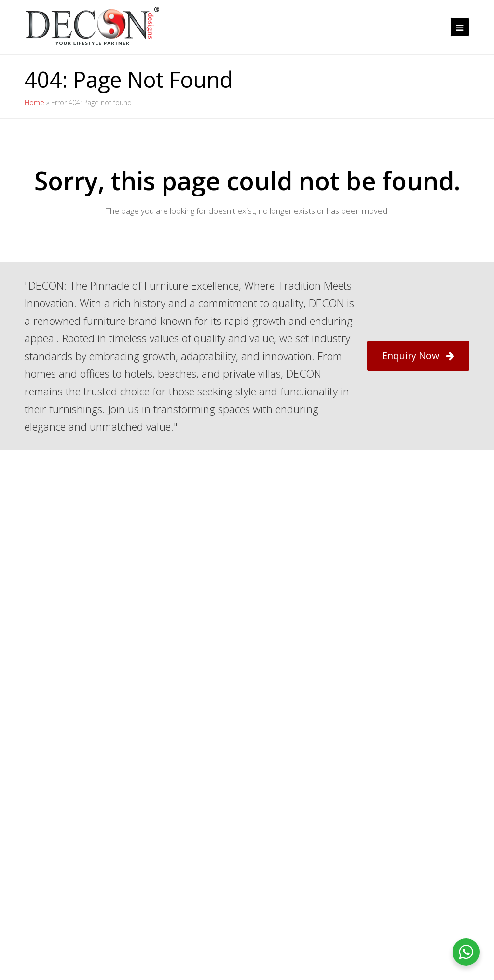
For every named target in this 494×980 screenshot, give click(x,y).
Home (34, 103)
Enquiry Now (418, 356)
